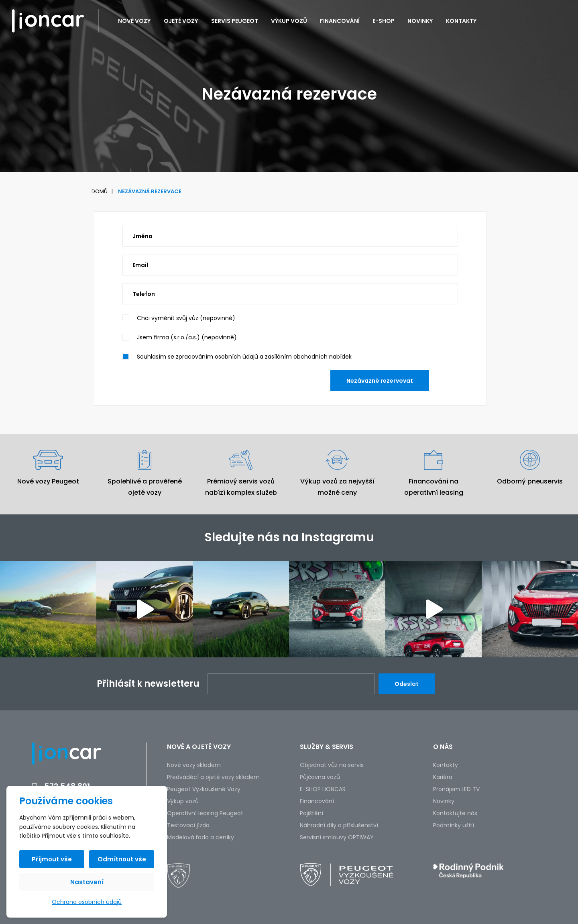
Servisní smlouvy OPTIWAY (337, 837)
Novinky (420, 21)
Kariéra (443, 777)
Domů (100, 191)
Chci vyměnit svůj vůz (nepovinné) (186, 318)
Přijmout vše (52, 859)
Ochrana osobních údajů (87, 902)
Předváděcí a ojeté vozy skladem (213, 777)
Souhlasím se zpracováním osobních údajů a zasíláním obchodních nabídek (244, 357)
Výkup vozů (289, 21)
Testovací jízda (188, 825)
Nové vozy (134, 21)
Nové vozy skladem (194, 765)
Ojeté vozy (181, 21)
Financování (340, 21)
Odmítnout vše (122, 859)
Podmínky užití (454, 825)
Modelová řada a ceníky (200, 837)
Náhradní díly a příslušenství (339, 825)
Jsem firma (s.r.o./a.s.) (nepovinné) (187, 337)
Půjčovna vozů (320, 777)
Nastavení (87, 882)
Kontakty (461, 21)
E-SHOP (384, 21)
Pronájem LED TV (456, 789)
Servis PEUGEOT (235, 21)
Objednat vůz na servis (332, 765)
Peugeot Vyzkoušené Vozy (204, 789)
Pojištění (311, 813)
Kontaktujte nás (455, 813)
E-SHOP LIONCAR (323, 789)
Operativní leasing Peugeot (205, 813)
